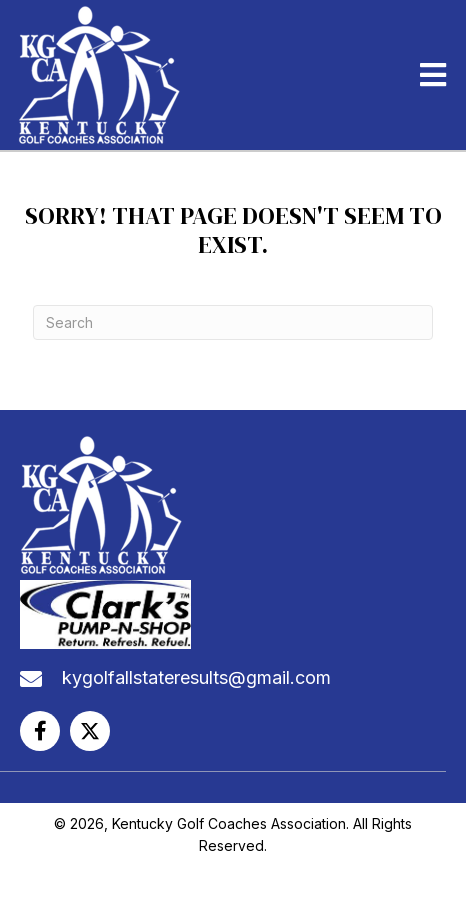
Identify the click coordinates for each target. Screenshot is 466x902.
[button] (40, 731)
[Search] (233, 322)
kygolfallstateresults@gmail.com (196, 677)
